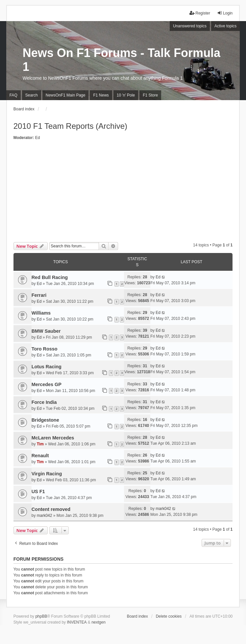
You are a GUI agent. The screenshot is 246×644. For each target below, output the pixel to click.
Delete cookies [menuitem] (169, 616)
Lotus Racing (47, 367)
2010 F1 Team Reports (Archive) (70, 126)
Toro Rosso (45, 349)
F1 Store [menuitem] (150, 95)
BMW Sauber (46, 331)
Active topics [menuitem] (225, 26)
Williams (41, 313)
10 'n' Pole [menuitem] (126, 95)
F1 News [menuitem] (101, 95)
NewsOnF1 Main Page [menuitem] (66, 95)
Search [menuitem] (32, 95)
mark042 (45, 516)
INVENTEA (77, 622)
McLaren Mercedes (53, 438)
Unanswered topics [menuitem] (190, 26)
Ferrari (39, 295)
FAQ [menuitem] (13, 95)
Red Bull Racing (50, 277)
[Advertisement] (123, 193)
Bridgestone (45, 420)
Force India (44, 402)
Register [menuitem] (200, 13)
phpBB (41, 616)
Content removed (51, 509)
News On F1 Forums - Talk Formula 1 (122, 60)
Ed (38, 138)
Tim (40, 444)
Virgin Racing (47, 474)
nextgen (98, 622)
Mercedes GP (47, 384)
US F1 (38, 491)
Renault (40, 456)
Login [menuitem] (225, 13)
